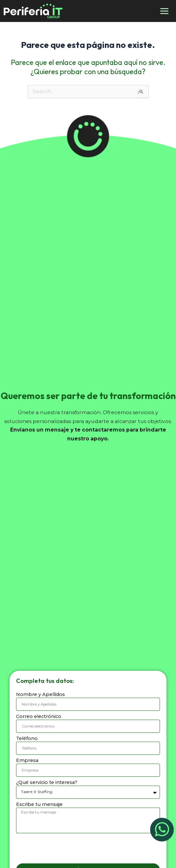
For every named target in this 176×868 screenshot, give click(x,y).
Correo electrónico (39, 716)
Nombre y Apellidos (40, 694)
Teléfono (27, 738)
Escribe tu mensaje (39, 804)
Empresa (27, 760)
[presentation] (66, 848)
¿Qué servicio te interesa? (47, 782)
